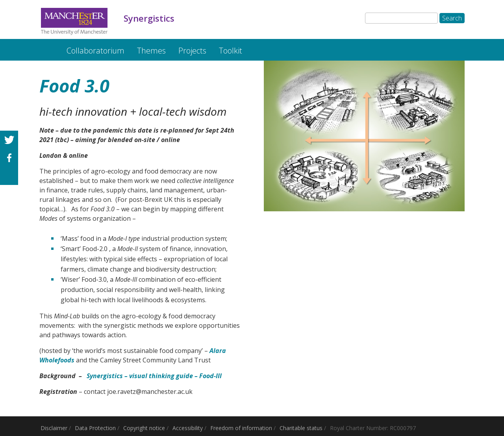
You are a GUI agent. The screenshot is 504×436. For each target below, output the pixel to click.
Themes (151, 51)
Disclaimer (54, 428)
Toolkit (231, 51)
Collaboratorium (95, 51)
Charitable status (301, 428)
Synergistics (46, 47)
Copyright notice (144, 428)
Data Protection (95, 428)
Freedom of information (241, 428)
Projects (192, 51)
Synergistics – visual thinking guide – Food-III (154, 376)
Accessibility (188, 428)
